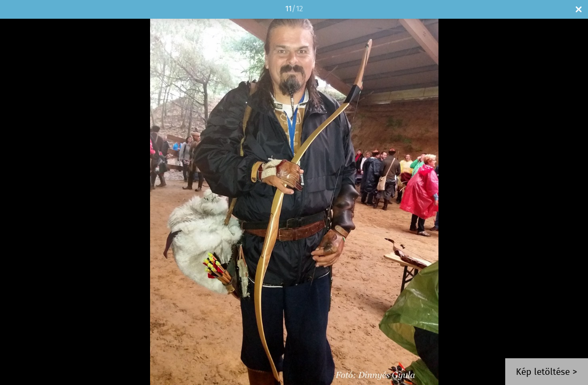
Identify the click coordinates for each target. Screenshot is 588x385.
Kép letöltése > (547, 372)
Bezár (579, 9)
